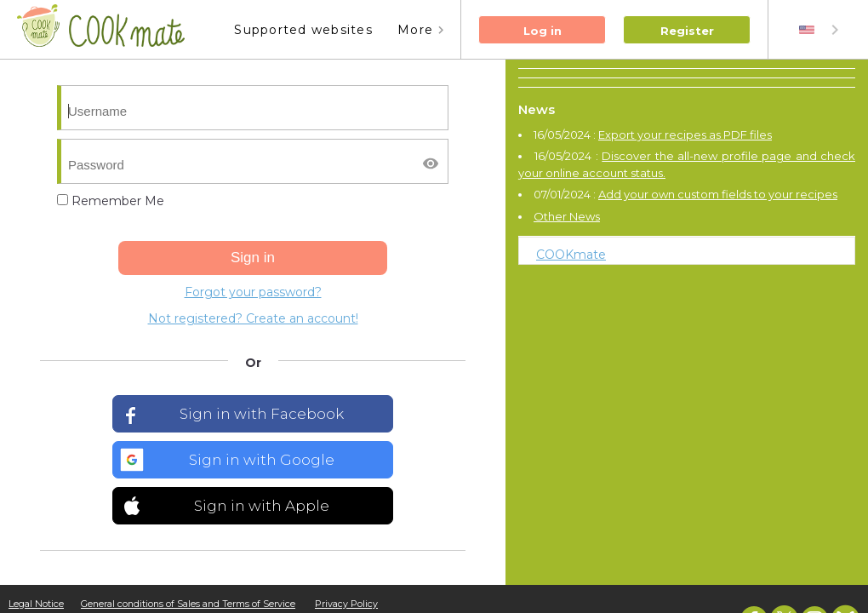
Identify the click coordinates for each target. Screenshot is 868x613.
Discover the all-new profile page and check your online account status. (687, 164)
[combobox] (820, 30)
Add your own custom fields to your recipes (718, 194)
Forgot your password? (253, 292)
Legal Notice (36, 604)
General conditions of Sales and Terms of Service (188, 604)
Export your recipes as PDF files (685, 135)
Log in (542, 31)
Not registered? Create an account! (253, 318)
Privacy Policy (346, 604)
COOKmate (571, 255)
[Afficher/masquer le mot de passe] (431, 163)
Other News (567, 216)
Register (687, 31)
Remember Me (111, 201)
